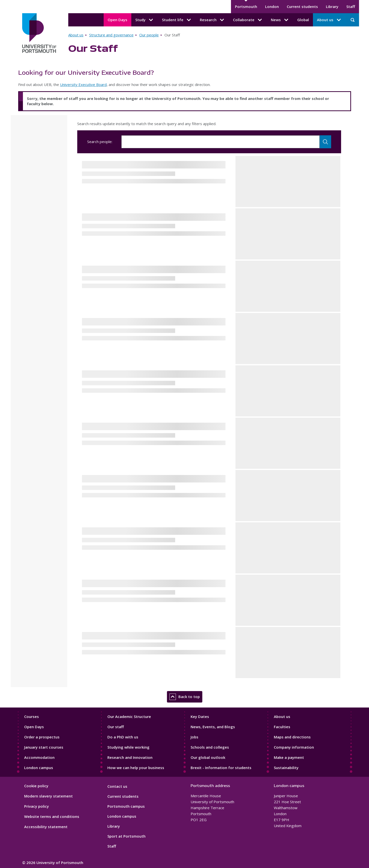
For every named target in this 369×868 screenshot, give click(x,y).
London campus (39, 768)
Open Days (117, 20)
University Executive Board (83, 84)
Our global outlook (208, 757)
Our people (149, 35)
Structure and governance (111, 35)
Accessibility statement (46, 827)
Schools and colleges (210, 747)
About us (76, 35)
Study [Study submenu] (145, 20)
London (272, 6)
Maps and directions (292, 737)
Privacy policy (37, 806)
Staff (351, 6)
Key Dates (200, 716)
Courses (32, 716)
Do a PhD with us (123, 737)
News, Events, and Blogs (213, 727)
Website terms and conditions (52, 816)
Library (332, 6)
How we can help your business (136, 768)
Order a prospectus (42, 737)
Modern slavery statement (48, 796)
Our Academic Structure (129, 716)
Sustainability (286, 768)
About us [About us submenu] (329, 20)
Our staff (116, 727)
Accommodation (39, 757)
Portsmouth (246, 6)
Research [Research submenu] (212, 20)
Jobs (194, 737)
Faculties (282, 727)
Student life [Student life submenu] (177, 20)
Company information (294, 747)
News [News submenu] (280, 20)
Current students (302, 6)
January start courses (44, 747)
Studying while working (128, 747)
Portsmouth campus (126, 806)
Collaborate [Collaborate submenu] (248, 20)
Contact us (117, 786)
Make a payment (289, 757)
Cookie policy (36, 786)
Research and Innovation (130, 757)
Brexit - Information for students (221, 768)
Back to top (185, 697)
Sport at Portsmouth (126, 836)
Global (303, 20)
